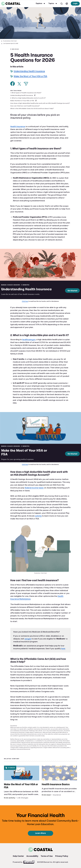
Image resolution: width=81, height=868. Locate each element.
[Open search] (61, 4)
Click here (25, 301)
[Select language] (67, 4)
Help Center (18, 856)
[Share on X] (19, 84)
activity (38, 516)
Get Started (72, 290)
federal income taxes (34, 488)
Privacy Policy (62, 856)
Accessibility (32, 856)
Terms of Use (47, 856)
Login (75, 3)
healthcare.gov (29, 340)
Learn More (40, 833)
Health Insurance (18, 126)
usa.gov (28, 639)
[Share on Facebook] (13, 84)
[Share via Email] (26, 84)
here (63, 649)
